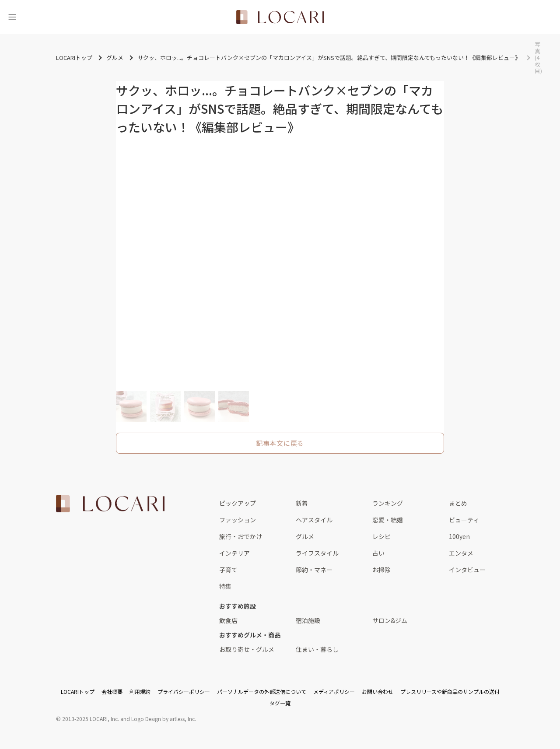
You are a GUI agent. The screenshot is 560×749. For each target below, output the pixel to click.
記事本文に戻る (280, 443)
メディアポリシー (334, 691)
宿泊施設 (308, 620)
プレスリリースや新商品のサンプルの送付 (450, 691)
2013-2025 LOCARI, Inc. (91, 719)
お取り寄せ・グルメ (247, 649)
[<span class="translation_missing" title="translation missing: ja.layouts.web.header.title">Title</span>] (280, 17)
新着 (302, 503)
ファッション (238, 520)
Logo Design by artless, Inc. (164, 719)
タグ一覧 (280, 703)
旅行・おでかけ (241, 536)
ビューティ (464, 520)
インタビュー (467, 570)
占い (378, 553)
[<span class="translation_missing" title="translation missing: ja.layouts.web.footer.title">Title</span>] (110, 504)
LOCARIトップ (78, 691)
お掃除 (381, 570)
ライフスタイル (317, 553)
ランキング (388, 503)
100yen (459, 536)
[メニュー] (12, 17)
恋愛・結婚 (388, 520)
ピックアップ (238, 503)
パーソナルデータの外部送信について (262, 691)
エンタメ (461, 553)
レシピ (381, 536)
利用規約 (140, 691)
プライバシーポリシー (184, 691)
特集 (225, 586)
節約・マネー (314, 570)
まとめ (458, 503)
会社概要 (112, 691)
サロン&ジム (390, 620)
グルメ (305, 536)
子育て (228, 570)
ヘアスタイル (314, 520)
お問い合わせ (378, 691)
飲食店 (228, 620)
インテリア (234, 553)
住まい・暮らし (317, 649)
